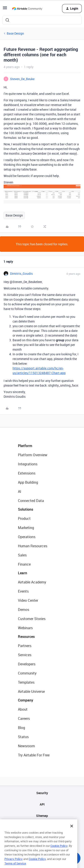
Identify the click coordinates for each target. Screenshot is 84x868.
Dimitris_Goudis (21, 274)
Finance (24, 564)
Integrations (28, 464)
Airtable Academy (32, 582)
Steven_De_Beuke (22, 79)
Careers (24, 718)
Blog (22, 728)
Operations (27, 537)
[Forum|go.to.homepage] (27, 8)
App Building (28, 482)
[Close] (72, 833)
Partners (25, 646)
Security (42, 793)
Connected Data (31, 501)
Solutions (26, 509)
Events (23, 591)
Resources (26, 637)
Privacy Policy (14, 866)
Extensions (27, 473)
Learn (23, 573)
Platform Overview (33, 455)
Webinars (25, 628)
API (42, 804)
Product (24, 518)
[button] (5, 9)
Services (25, 655)
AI (20, 491)
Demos (24, 610)
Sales (22, 555)
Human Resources (33, 546)
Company (26, 700)
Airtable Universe (31, 691)
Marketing (26, 528)
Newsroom (26, 746)
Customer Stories (32, 619)
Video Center (28, 600)
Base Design (15, 33)
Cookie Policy (59, 853)
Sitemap (42, 816)
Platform (25, 446)
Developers (27, 664)
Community (27, 673)
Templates (26, 682)
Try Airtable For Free (34, 755)
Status (23, 737)
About (23, 709)
